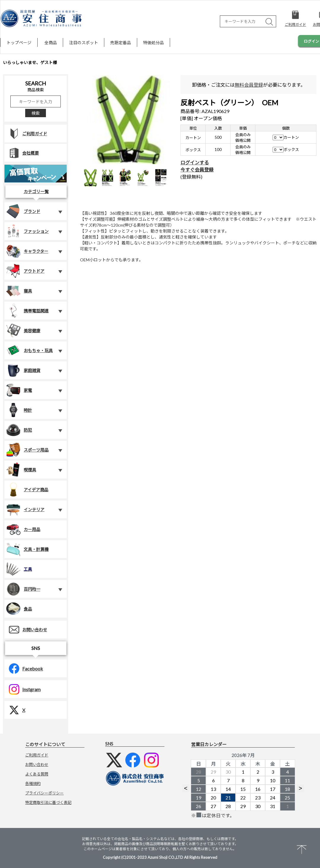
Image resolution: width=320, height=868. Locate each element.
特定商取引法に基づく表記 (48, 802)
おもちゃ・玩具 (29, 350)
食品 (19, 609)
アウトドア (25, 271)
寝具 (19, 291)
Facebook (24, 669)
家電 (19, 390)
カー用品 (23, 529)
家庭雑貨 (23, 370)
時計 (19, 410)
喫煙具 (21, 470)
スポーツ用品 (27, 450)
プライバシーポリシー (44, 793)
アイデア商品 (27, 489)
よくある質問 (37, 774)
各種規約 (33, 783)
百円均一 (23, 589)
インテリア (25, 509)
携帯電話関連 (27, 311)
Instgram (23, 689)
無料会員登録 (249, 85)
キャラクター (27, 251)
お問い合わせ (26, 630)
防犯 (19, 430)
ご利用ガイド (26, 134)
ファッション (27, 231)
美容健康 (23, 330)
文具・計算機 (27, 549)
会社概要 (22, 153)
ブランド (23, 211)
